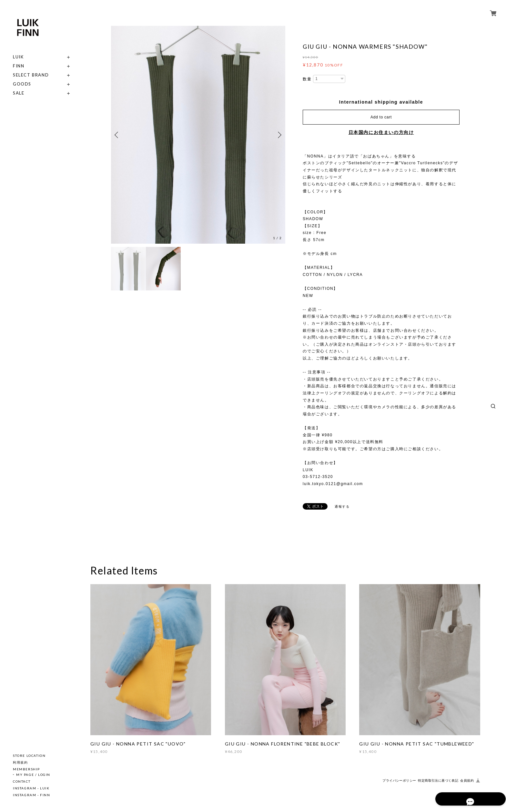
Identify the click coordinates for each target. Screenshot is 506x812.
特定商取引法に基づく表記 (438, 781)
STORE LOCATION (29, 756)
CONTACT (22, 781)
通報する (342, 507)
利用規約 (20, 762)
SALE (19, 93)
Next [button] (279, 135)
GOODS (22, 84)
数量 (307, 79)
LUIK (18, 57)
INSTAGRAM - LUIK (31, 788)
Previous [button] (117, 135)
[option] (198, 135)
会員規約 (467, 781)
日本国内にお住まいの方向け (381, 132)
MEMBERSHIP (26, 769)
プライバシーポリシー (399, 781)
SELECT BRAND (31, 75)
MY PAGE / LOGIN (33, 775)
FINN (19, 66)
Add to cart (381, 117)
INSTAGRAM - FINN (32, 795)
